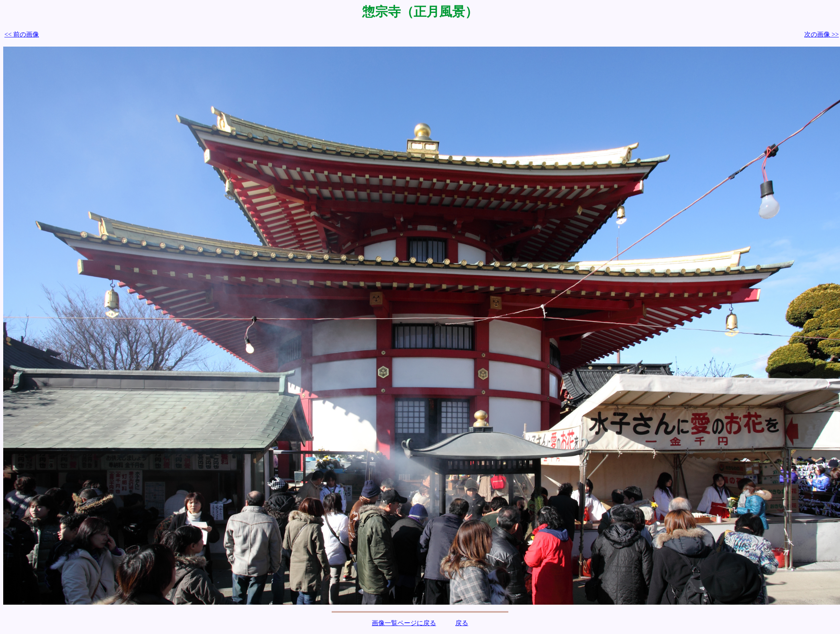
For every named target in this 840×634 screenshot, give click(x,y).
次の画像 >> (822, 34)
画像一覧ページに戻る (404, 623)
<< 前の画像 (22, 34)
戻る (462, 623)
